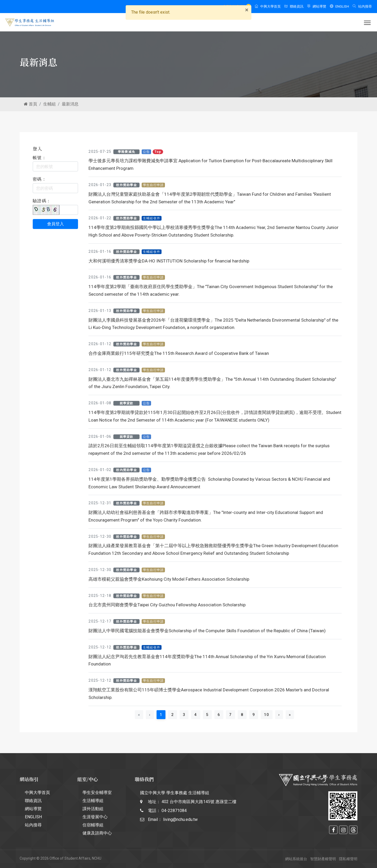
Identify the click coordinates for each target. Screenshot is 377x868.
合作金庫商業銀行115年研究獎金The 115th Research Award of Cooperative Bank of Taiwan (179, 353)
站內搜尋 (362, 6)
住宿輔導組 (93, 825)
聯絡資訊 (294, 6)
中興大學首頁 (268, 6)
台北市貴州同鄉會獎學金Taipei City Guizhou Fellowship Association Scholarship (167, 605)
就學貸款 (127, 403)
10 (267, 715)
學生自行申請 (153, 185)
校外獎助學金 (126, 185)
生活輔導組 (93, 801)
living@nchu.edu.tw (180, 819)
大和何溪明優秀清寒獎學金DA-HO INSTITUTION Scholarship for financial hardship (169, 261)
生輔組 (49, 104)
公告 (146, 152)
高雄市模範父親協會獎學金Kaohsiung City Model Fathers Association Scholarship (169, 579)
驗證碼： (42, 201)
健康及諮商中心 (97, 833)
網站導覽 (317, 6)
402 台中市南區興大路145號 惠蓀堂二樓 (199, 802)
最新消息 (70, 104)
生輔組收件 (152, 218)
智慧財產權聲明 (323, 859)
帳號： (40, 158)
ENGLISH (339, 6)
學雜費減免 (126, 152)
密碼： (40, 179)
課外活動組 (93, 809)
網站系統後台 (296, 859)
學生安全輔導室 (97, 793)
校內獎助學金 (126, 470)
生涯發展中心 (95, 817)
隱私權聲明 (348, 859)
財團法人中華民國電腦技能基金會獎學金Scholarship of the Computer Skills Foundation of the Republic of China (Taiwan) (207, 631)
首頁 (31, 104)
